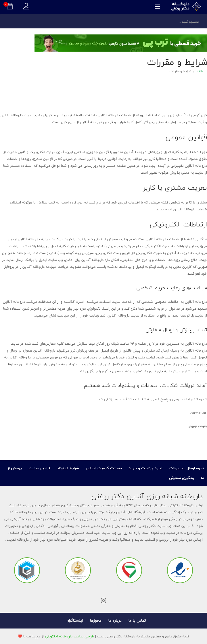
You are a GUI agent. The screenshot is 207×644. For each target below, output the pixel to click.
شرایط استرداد (68, 468)
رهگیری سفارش (182, 478)
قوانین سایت (40, 468)
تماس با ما (137, 620)
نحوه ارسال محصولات (187, 468)
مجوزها (96, 620)
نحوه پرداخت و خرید (146, 468)
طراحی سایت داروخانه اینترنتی (69, 636)
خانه (200, 71)
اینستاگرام (75, 620)
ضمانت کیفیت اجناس (104, 468)
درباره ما (115, 620)
